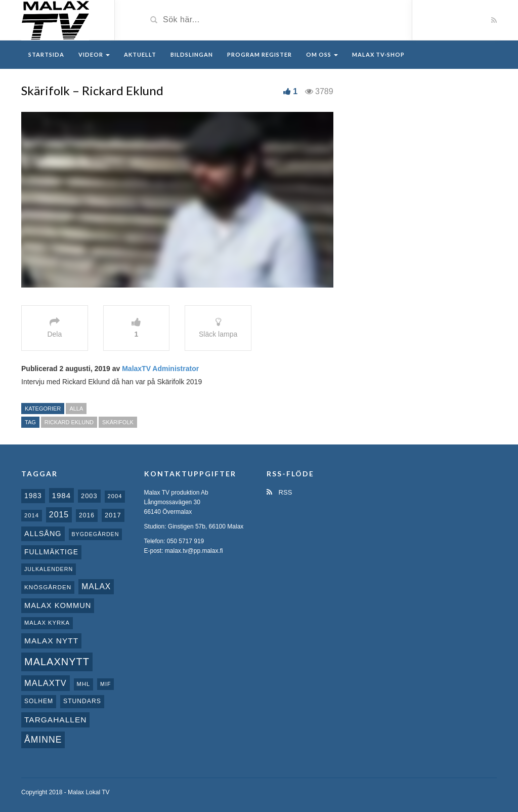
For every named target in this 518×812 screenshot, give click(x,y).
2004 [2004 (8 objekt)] (115, 496)
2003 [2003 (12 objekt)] (89, 496)
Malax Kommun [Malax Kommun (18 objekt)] (58, 605)
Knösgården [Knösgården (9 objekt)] (48, 587)
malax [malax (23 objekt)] (96, 586)
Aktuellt (140, 54)
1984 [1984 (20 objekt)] (62, 495)
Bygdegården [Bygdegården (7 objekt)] (96, 534)
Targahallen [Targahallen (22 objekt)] (55, 720)
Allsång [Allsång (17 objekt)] (43, 534)
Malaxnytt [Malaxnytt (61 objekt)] (57, 662)
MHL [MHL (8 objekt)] (84, 684)
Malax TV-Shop (378, 54)
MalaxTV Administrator (160, 369)
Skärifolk (118, 422)
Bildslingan (192, 54)
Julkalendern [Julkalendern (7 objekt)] (49, 569)
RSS (279, 492)
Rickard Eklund (69, 422)
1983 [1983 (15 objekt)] (33, 496)
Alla (76, 409)
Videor (94, 54)
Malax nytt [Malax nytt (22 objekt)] (51, 641)
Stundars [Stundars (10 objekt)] (82, 701)
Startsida (46, 54)
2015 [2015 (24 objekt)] (59, 515)
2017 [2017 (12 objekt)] (113, 515)
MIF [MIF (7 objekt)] (105, 684)
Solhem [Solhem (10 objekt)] (39, 701)
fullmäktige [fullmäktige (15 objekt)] (51, 552)
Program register (260, 54)
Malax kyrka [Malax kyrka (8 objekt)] (47, 623)
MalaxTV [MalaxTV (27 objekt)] (46, 683)
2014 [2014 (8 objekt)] (32, 515)
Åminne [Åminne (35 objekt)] (43, 740)
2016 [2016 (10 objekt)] (87, 515)
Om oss (322, 54)
